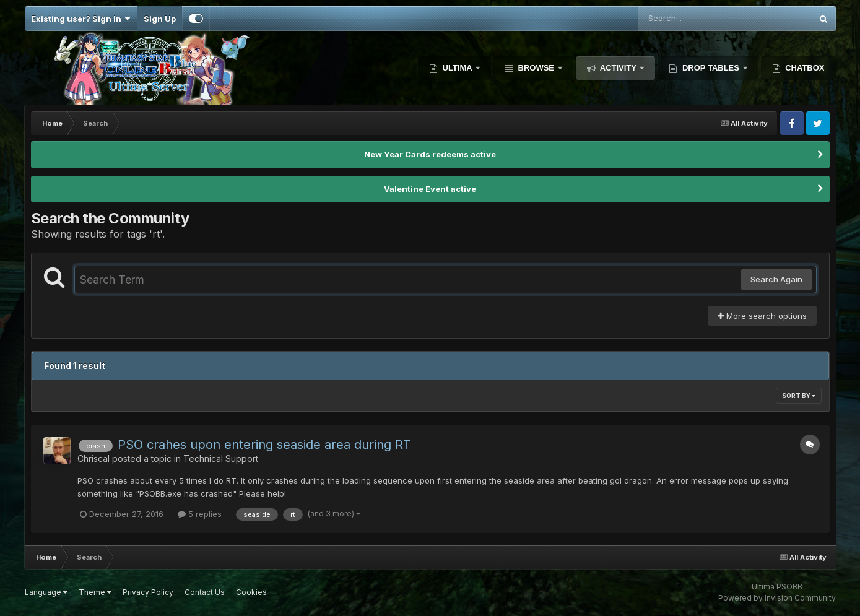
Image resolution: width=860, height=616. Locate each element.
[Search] (691, 19)
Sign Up (160, 19)
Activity (619, 68)
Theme (95, 592)
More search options (762, 316)
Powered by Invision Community (777, 598)
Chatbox (804, 68)
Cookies (251, 592)
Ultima (457, 68)
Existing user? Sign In (81, 19)
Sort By (799, 396)
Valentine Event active (430, 189)
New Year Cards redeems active (430, 154)
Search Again (776, 279)
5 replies (200, 514)
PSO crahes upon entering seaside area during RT (264, 445)
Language (46, 592)
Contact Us (205, 592)
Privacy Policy (148, 592)
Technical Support (221, 458)
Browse (536, 68)
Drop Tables (710, 68)
